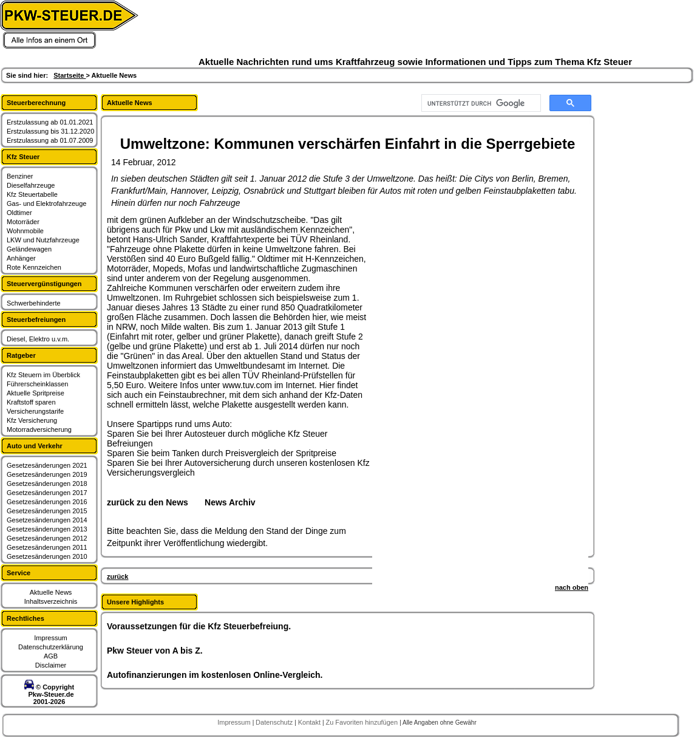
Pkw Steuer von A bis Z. (155, 651)
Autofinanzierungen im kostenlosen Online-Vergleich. (215, 675)
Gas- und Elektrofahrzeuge (46, 203)
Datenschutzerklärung (51, 647)
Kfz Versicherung (32, 420)
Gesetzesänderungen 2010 (47, 556)
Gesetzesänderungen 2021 (47, 465)
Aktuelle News (51, 592)
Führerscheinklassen (38, 384)
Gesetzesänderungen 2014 (47, 520)
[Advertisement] (420, 397)
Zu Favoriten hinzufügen (362, 722)
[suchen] (480, 103)
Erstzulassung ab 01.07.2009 (50, 140)
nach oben (572, 587)
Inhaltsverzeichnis (51, 601)
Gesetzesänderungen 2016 (47, 502)
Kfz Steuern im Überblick (43, 375)
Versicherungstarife (35, 411)
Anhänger (21, 258)
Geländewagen (29, 249)
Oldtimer (19, 213)
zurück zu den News (148, 502)
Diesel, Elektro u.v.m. (38, 339)
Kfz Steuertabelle (32, 194)
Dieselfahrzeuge (31, 185)
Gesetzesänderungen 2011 (47, 547)
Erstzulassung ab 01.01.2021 (50, 122)
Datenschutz (275, 722)
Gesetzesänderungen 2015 (47, 511)
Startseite (70, 75)
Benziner (20, 176)
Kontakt (310, 722)
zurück (117, 576)
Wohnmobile (25, 231)
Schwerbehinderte (34, 303)
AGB (51, 656)
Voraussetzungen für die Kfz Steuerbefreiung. (199, 626)
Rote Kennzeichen (34, 267)
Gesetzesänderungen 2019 (47, 474)
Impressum (50, 638)
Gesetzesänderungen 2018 (47, 484)
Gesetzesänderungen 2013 (47, 529)
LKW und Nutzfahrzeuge (43, 240)
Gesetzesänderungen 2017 (47, 493)
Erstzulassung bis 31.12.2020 (50, 131)
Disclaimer (51, 665)
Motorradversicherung (39, 429)
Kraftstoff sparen (31, 402)
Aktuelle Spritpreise (36, 393)
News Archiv (230, 502)
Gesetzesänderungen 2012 (47, 538)
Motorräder (23, 222)
